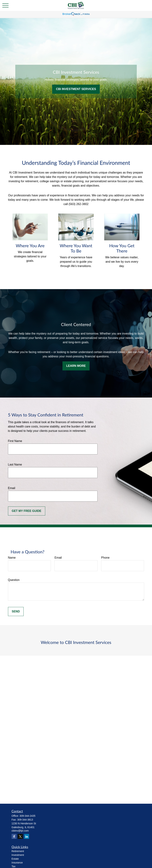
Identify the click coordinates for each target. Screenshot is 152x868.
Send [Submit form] (16, 611)
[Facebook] (14, 836)
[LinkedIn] (27, 836)
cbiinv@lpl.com (20, 831)
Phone (105, 558)
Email (12, 488)
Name (12, 558)
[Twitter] (20, 836)
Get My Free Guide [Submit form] (27, 511)
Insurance (17, 863)
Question (14, 580)
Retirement (18, 851)
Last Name (15, 465)
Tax (14, 866)
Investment (18, 855)
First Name (15, 441)
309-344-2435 (28, 816)
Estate (15, 859)
